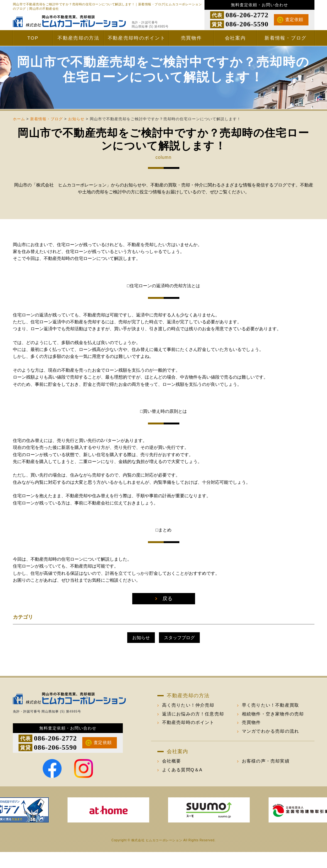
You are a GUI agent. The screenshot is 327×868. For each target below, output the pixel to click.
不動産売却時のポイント (137, 38)
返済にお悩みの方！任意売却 (193, 730)
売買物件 (191, 38)
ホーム (19, 135)
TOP (33, 38)
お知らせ (76, 135)
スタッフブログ (179, 654)
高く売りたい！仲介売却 (188, 721)
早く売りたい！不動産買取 (270, 721)
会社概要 (172, 777)
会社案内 (235, 38)
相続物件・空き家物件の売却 (273, 730)
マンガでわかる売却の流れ (270, 747)
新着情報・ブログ (286, 38)
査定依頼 (294, 20)
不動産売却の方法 (79, 38)
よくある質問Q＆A (182, 786)
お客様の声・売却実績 (266, 777)
